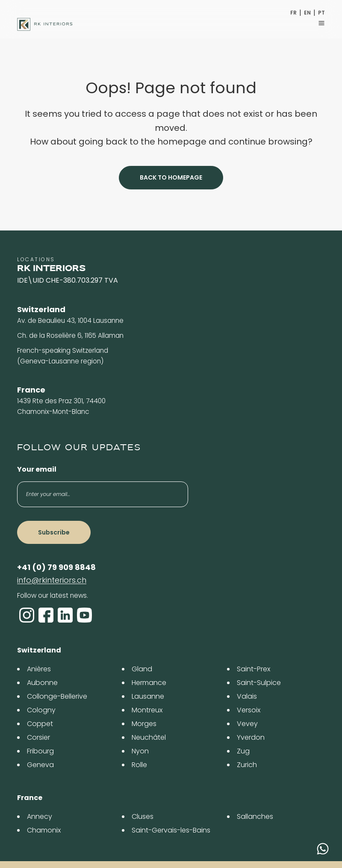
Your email (37, 469)
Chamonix (44, 830)
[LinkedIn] (65, 615)
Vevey (247, 724)
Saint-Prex (254, 669)
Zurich (247, 765)
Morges (144, 724)
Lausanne (148, 696)
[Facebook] (46, 615)
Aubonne (42, 683)
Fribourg (40, 751)
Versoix (249, 710)
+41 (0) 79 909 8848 (56, 567)
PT (321, 13)
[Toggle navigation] (321, 23)
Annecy (40, 816)
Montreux (147, 710)
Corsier (38, 737)
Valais (247, 696)
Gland (142, 669)
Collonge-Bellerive (57, 696)
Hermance (149, 683)
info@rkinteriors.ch (52, 580)
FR (293, 13)
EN (307, 13)
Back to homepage (171, 177)
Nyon (140, 751)
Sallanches (255, 816)
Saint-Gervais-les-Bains (171, 830)
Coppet (40, 724)
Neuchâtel (149, 737)
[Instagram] (27, 615)
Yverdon (251, 737)
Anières (39, 669)
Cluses (143, 816)
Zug (243, 751)
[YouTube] (84, 615)
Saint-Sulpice (259, 683)
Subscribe (54, 532)
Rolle (139, 765)
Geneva (40, 765)
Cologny (41, 710)
